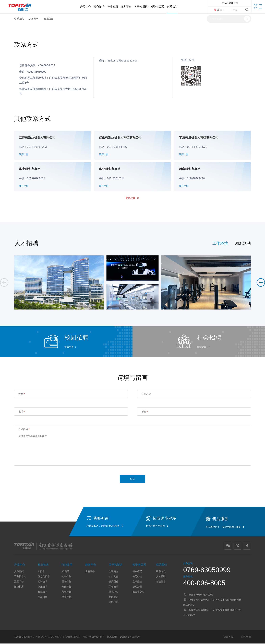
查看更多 (69, 347)
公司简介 (114, 572)
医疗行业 (66, 582)
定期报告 (137, 582)
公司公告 (137, 577)
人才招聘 (34, 19)
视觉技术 (43, 592)
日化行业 (66, 587)
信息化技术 (44, 577)
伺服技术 (43, 587)
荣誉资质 (114, 587)
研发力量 (43, 597)
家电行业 (66, 592)
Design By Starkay (130, 637)
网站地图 (246, 637)
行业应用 (67, 565)
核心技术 (43, 565)
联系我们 (162, 565)
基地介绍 (114, 592)
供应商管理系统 (230, 3)
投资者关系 (139, 565)
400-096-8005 (204, 583)
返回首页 (228, 637)
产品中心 (20, 565)
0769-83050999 (207, 570)
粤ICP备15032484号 (94, 637)
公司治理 (137, 587)
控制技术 (43, 582)
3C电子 (65, 572)
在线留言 (49, 19)
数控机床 (19, 587)
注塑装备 (19, 582)
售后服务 (90, 572)
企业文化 (114, 577)
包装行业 (66, 597)
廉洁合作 (114, 602)
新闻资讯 (114, 597)
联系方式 (19, 19)
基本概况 (137, 572)
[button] (261, 283)
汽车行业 (66, 577)
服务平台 (91, 565)
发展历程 (114, 582)
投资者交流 (138, 592)
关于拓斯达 (116, 565)
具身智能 (19, 572)
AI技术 (41, 572)
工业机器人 (20, 577)
